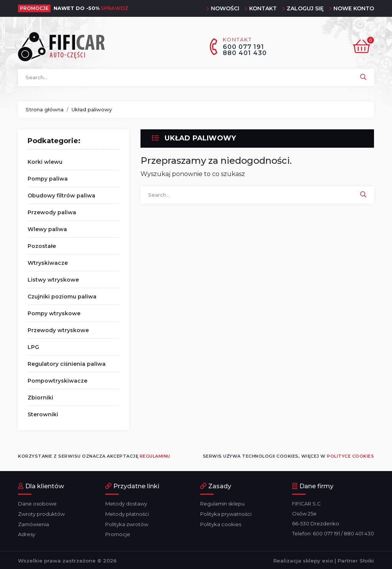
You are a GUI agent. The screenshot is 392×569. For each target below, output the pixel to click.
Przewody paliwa (52, 212)
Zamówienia (33, 523)
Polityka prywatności (226, 514)
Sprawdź (114, 8)
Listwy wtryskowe (53, 280)
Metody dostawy (126, 504)
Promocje (118, 533)
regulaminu (155, 456)
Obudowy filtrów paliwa (61, 196)
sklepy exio (318, 559)
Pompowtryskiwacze (57, 381)
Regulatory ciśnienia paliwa (67, 364)
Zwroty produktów (41, 514)
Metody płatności (127, 514)
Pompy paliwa (48, 179)
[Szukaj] (196, 77)
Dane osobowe (37, 504)
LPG (33, 347)
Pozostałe (42, 246)
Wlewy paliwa (47, 229)
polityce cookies (350, 456)
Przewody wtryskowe (58, 330)
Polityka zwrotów (127, 523)
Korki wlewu (45, 162)
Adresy (27, 533)
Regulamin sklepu (222, 504)
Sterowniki (43, 414)
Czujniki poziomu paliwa (62, 297)
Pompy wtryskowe (54, 313)
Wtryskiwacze (48, 263)
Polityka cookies (221, 523)
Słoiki (367, 559)
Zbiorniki (40, 398)
